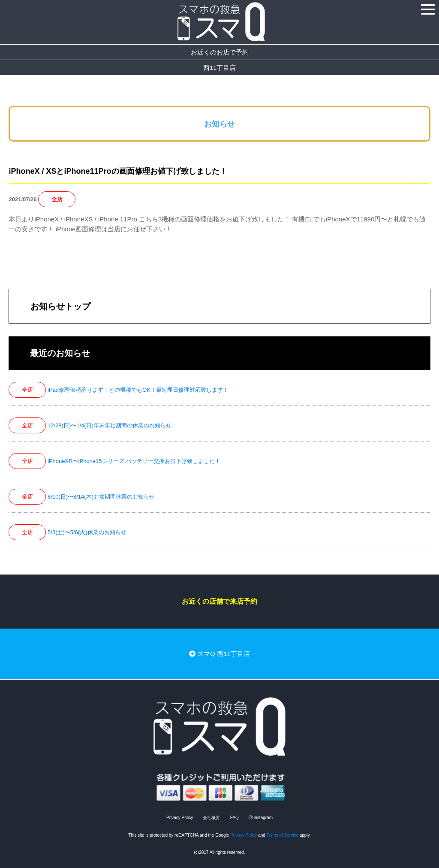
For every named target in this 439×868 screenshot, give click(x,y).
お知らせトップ (60, 306)
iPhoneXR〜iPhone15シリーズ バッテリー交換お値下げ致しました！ (134, 461)
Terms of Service (283, 835)
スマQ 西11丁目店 (219, 654)
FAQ (235, 818)
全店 (57, 199)
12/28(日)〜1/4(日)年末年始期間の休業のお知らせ (110, 425)
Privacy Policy (180, 818)
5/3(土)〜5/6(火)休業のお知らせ (87, 532)
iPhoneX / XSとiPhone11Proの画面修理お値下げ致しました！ (118, 171)
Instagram (261, 818)
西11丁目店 (220, 68)
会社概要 (211, 818)
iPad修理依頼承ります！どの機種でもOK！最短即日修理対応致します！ (138, 390)
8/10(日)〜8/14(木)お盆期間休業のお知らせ (101, 497)
